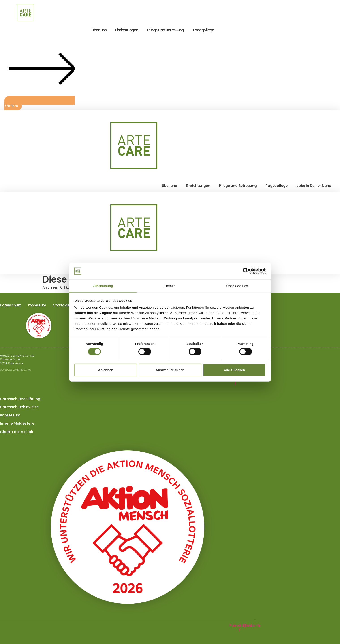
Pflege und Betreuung (165, 30)
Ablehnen (106, 370)
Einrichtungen (127, 30)
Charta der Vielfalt (67, 305)
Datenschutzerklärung (20, 399)
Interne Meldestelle (17, 423)
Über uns (99, 30)
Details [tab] (170, 286)
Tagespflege (203, 30)
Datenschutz (10, 305)
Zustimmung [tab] (103, 286)
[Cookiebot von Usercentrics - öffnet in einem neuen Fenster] (246, 271)
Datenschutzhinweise (19, 407)
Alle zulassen (234, 370)
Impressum (37, 305)
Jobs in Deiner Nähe (314, 186)
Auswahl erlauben (170, 370)
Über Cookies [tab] (237, 286)
